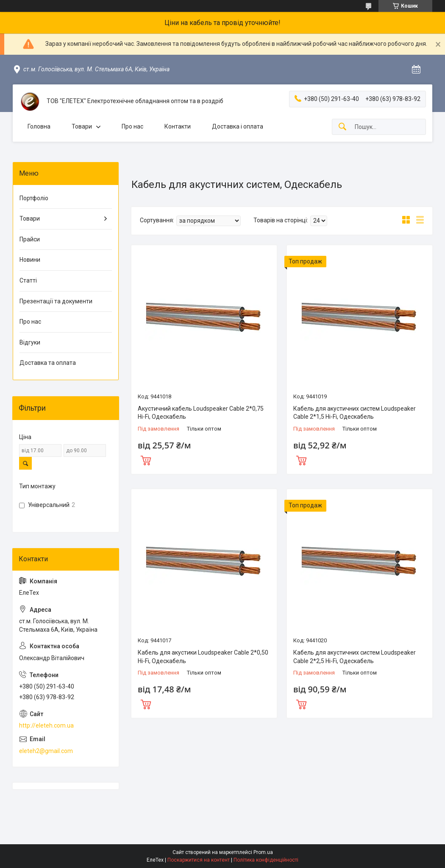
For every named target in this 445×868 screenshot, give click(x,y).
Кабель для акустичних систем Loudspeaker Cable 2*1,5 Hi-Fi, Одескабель (355, 413)
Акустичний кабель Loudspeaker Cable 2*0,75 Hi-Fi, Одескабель (201, 413)
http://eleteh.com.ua (46, 725)
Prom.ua (263, 852)
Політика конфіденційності (266, 860)
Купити (146, 459)
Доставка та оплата (48, 363)
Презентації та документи (56, 301)
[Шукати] (342, 127)
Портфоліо (34, 198)
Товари (82, 126)
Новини (30, 260)
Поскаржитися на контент (199, 860)
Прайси (30, 239)
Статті (28, 280)
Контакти (178, 126)
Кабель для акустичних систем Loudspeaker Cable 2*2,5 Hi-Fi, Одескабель (355, 657)
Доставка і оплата (238, 126)
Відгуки (30, 342)
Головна (39, 126)
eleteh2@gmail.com (46, 751)
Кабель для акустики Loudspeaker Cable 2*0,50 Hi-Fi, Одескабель (203, 657)
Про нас (132, 126)
